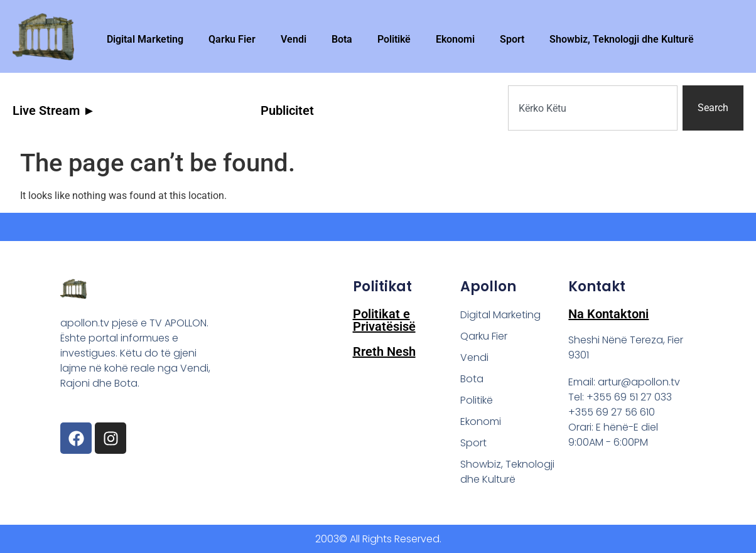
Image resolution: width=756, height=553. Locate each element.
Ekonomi (455, 39)
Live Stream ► (54, 110)
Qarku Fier (232, 39)
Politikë (394, 39)
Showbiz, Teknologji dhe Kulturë (622, 39)
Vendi (294, 39)
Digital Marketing (145, 39)
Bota (342, 39)
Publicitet (287, 110)
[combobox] (593, 108)
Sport (512, 39)
